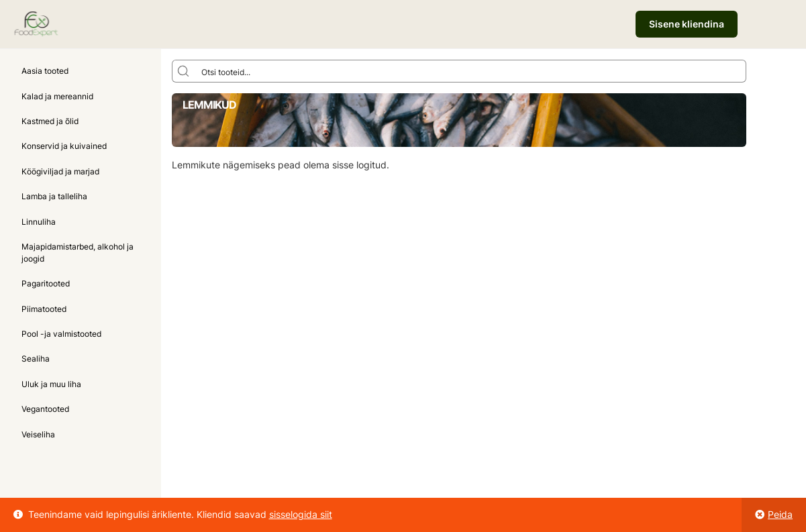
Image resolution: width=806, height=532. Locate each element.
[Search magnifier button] (183, 71)
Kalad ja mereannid (57, 96)
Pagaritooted (46, 283)
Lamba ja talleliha (54, 196)
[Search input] (470, 71)
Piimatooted (44, 309)
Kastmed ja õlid (50, 121)
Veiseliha (38, 434)
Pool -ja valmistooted (61, 334)
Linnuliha (39, 222)
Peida (780, 514)
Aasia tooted (45, 71)
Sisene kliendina (687, 24)
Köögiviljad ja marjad (60, 171)
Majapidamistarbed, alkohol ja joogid (78, 252)
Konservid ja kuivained (64, 146)
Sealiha (36, 359)
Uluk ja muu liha (51, 384)
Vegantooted (45, 409)
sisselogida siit (301, 514)
